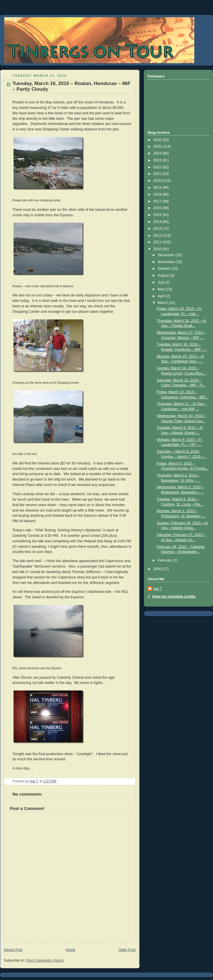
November (167, 262)
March (163, 303)
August (164, 275)
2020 (158, 181)
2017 (158, 201)
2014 (158, 222)
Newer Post (13, 950)
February (166, 560)
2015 (158, 215)
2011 (158, 242)
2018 (158, 194)
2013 (158, 229)
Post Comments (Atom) (45, 960)
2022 (158, 167)
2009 (158, 569)
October (165, 269)
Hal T (158, 589)
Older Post (127, 950)
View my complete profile (174, 597)
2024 (158, 153)
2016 (158, 208)
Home (71, 950)
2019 (158, 188)
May (162, 289)
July (161, 282)
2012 (158, 236)
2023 (158, 160)
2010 (158, 249)
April (162, 296)
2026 (158, 140)
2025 (158, 146)
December (167, 255)
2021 (158, 174)
